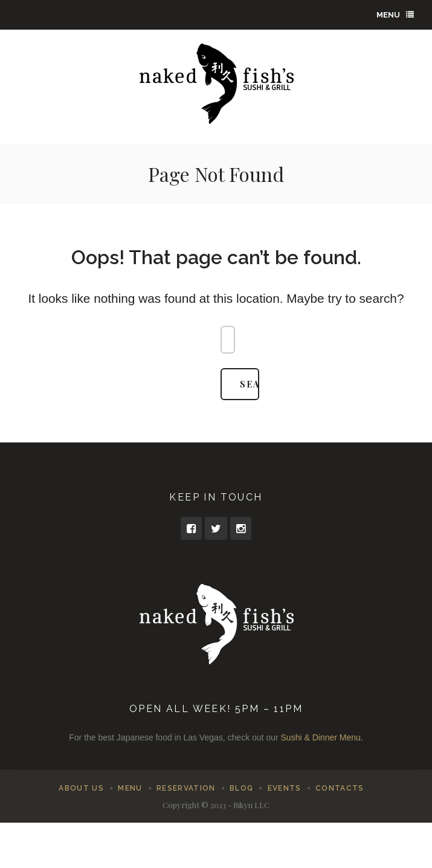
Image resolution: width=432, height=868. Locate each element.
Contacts (340, 788)
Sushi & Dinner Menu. (322, 737)
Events (285, 788)
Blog (241, 788)
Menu (395, 15)
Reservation (186, 788)
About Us (81, 788)
